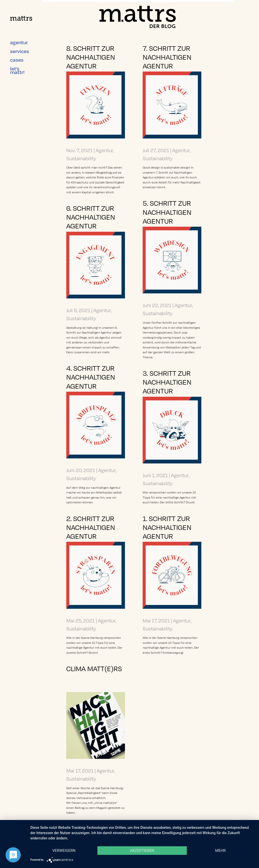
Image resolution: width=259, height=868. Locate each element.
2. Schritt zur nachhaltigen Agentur (91, 527)
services (20, 46)
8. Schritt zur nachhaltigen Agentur (91, 57)
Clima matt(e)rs (94, 668)
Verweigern (64, 851)
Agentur (104, 150)
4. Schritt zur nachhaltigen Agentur (91, 377)
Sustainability (81, 158)
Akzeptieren (142, 851)
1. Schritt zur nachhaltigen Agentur (167, 527)
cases (17, 55)
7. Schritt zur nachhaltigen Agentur (167, 57)
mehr (221, 851)
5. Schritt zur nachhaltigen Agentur (167, 212)
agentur (19, 38)
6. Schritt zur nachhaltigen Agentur (91, 217)
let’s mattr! (17, 66)
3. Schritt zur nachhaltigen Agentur (167, 382)
